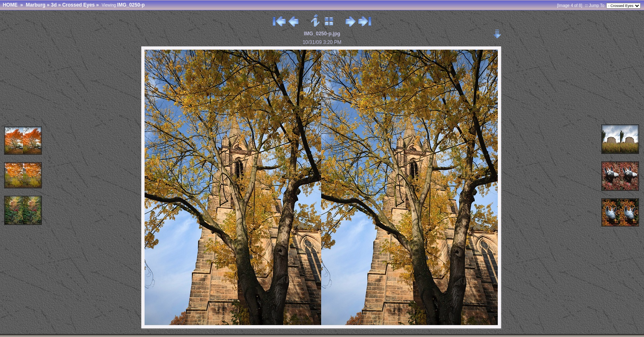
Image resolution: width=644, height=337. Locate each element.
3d (54, 5)
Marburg (36, 5)
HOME (10, 5)
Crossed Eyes (78, 5)
